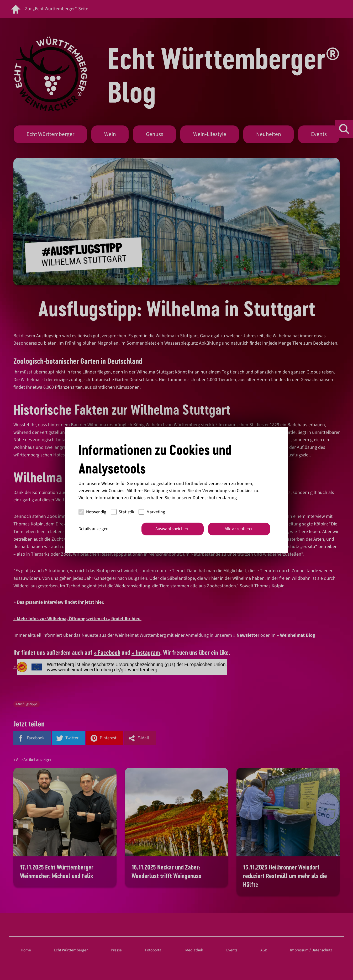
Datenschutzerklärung (215, 498)
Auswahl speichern (172, 529)
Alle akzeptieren (239, 529)
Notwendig (93, 512)
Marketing (152, 512)
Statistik (122, 512)
